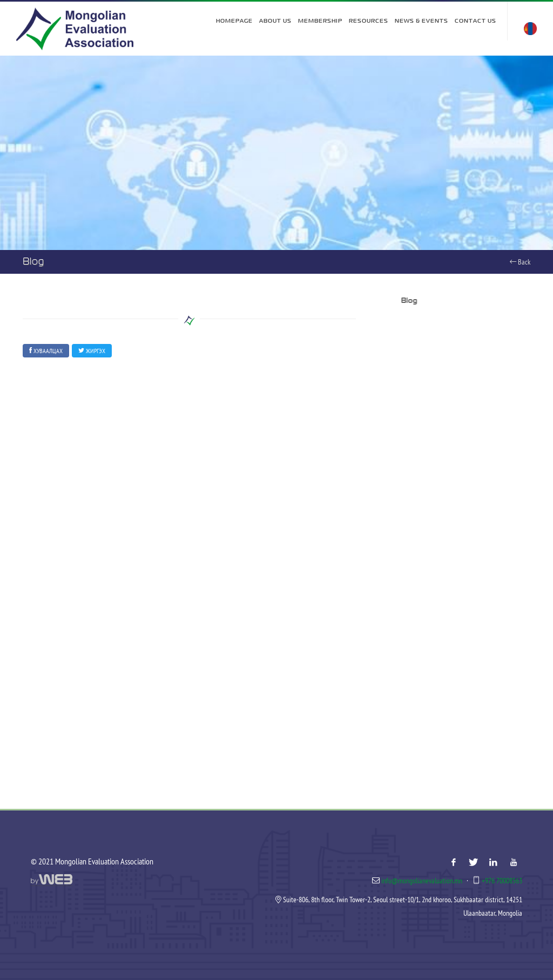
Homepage (234, 21)
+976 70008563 (502, 881)
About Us (275, 21)
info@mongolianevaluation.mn (422, 881)
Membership (320, 21)
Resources (369, 21)
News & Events (422, 21)
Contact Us (476, 21)
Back (520, 262)
